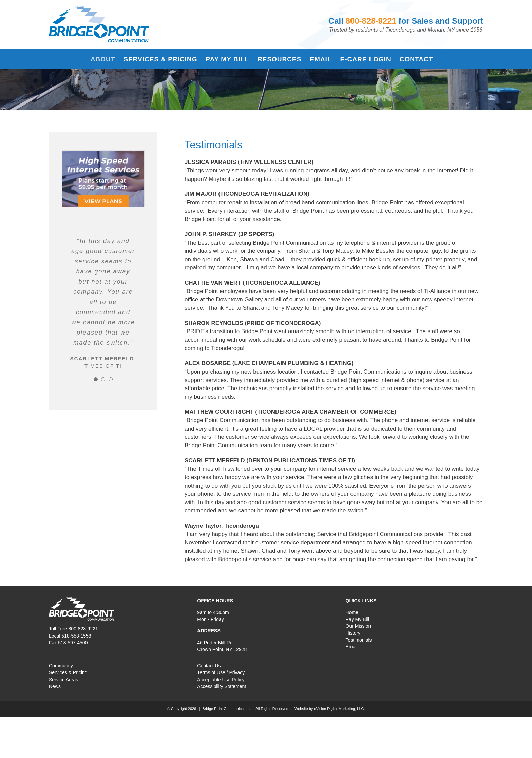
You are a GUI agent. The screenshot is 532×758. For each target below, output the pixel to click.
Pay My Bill (357, 619)
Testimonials (359, 640)
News (55, 686)
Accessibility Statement (222, 686)
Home (352, 612)
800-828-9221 (371, 21)
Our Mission (358, 626)
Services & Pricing (68, 672)
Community (61, 666)
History (353, 633)
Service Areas (63, 680)
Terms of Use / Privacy (221, 672)
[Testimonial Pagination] (96, 379)
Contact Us (209, 666)
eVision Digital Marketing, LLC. (339, 709)
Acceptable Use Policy (221, 680)
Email (352, 647)
